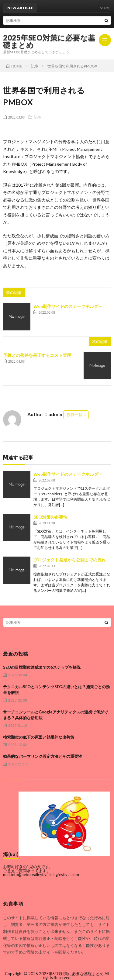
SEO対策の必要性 (50, 517)
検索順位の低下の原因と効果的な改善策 (39, 737)
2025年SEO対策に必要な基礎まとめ (49, 41)
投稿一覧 (74, 415)
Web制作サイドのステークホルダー (68, 306)
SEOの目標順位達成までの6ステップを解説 (42, 667)
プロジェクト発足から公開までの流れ (70, 560)
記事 (37, 117)
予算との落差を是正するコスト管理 (37, 355)
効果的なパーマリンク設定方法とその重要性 (43, 756)
